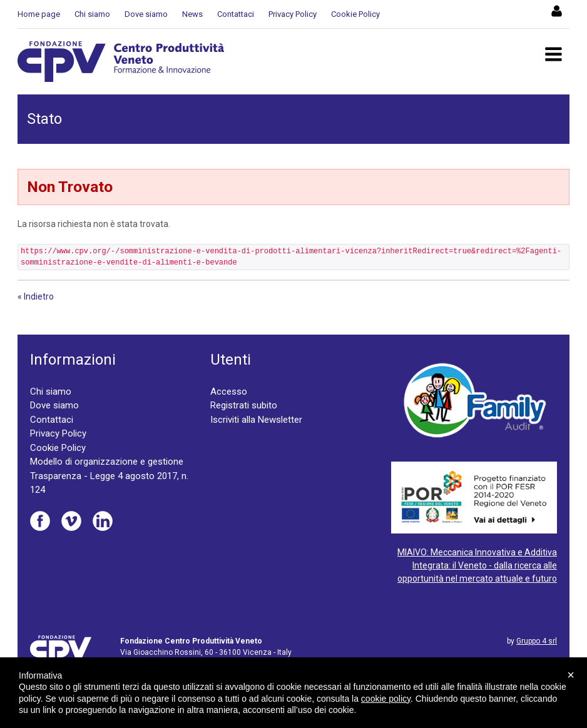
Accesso (229, 392)
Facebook (40, 521)
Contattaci (236, 14)
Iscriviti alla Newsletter (256, 420)
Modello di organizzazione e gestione (107, 462)
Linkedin (103, 521)
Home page (39, 14)
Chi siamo (92, 14)
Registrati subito (244, 405)
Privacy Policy (293, 14)
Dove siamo (146, 14)
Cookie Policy (355, 14)
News (192, 14)
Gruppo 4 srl (537, 641)
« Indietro (36, 296)
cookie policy (386, 699)
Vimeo (71, 521)
